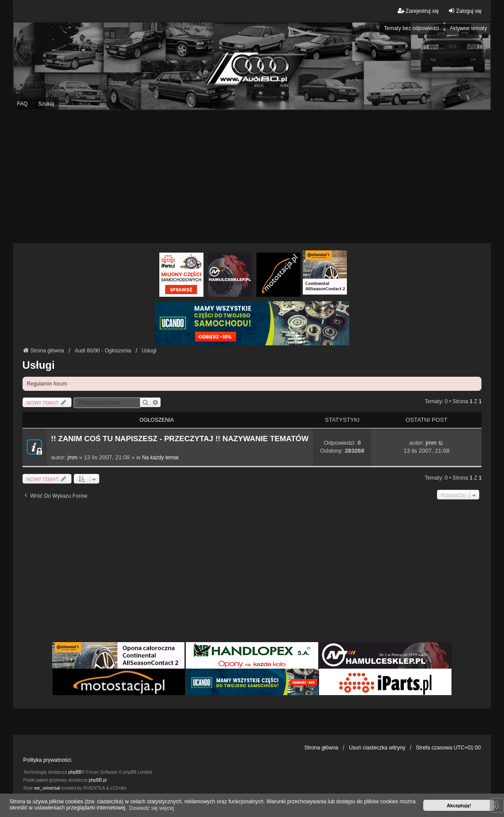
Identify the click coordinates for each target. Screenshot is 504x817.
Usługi (39, 365)
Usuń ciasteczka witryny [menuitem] (377, 748)
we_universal (47, 788)
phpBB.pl (98, 780)
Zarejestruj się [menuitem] (418, 11)
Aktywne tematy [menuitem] (468, 28)
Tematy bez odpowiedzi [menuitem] (412, 28)
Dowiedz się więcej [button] (152, 808)
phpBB (75, 772)
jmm (72, 458)
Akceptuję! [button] (459, 806)
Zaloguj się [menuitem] (465, 11)
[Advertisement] (252, 177)
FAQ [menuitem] (23, 104)
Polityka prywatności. (48, 760)
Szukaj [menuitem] (46, 104)
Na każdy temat (160, 458)
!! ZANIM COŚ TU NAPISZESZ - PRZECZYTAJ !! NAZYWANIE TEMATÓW (180, 439)
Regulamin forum (47, 384)
